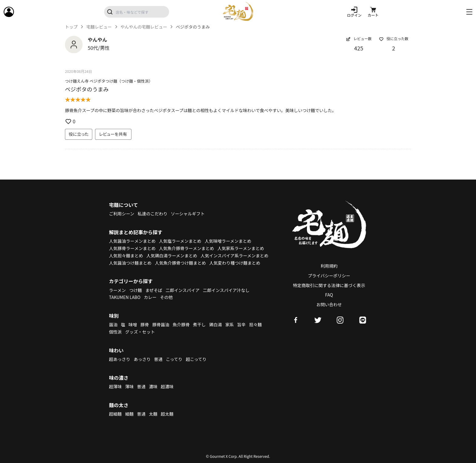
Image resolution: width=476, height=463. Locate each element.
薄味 (129, 386)
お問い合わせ (329, 304)
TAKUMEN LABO (125, 297)
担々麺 (255, 324)
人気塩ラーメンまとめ (180, 241)
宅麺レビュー (99, 27)
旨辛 (241, 324)
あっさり (142, 359)
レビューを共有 (113, 134)
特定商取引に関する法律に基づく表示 (329, 285)
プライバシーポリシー (329, 276)
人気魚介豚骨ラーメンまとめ (187, 248)
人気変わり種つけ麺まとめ (235, 263)
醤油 (113, 324)
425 (359, 48)
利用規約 (329, 266)
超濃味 (167, 386)
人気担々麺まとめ (126, 256)
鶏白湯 (216, 324)
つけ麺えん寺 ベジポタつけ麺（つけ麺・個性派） (109, 81)
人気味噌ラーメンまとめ (228, 241)
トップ (71, 27)
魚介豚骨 (181, 324)
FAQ (329, 295)
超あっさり (120, 359)
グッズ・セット (140, 332)
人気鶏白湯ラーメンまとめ (172, 256)
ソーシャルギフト (188, 214)
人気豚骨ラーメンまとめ (132, 248)
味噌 (133, 324)
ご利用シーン (122, 214)
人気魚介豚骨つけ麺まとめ (180, 263)
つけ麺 (136, 290)
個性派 (115, 332)
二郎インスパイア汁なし (226, 290)
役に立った (79, 134)
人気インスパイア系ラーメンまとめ (235, 256)
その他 (166, 297)
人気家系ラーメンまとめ (241, 248)
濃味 (153, 386)
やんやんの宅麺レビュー (144, 27)
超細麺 (115, 414)
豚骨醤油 (161, 324)
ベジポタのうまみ (87, 89)
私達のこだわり (152, 214)
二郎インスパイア (182, 290)
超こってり (196, 359)
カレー (150, 297)
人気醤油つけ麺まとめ (130, 263)
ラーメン (117, 290)
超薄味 (115, 386)
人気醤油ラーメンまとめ (132, 241)
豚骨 (144, 324)
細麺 (129, 414)
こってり (174, 359)
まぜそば (154, 290)
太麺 (153, 414)
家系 (229, 324)
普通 (158, 359)
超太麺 (167, 414)
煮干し (199, 324)
